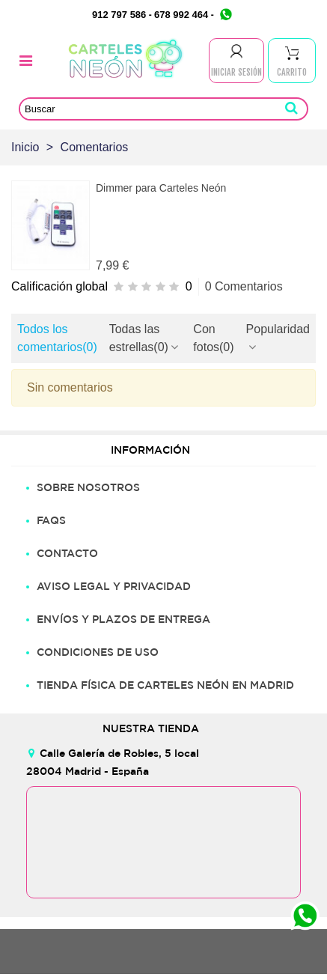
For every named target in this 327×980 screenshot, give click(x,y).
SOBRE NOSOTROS (88, 487)
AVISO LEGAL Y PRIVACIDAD (114, 586)
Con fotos (213, 338)
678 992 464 (181, 15)
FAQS (51, 520)
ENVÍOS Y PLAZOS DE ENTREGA (123, 619)
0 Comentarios (244, 286)
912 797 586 (119, 15)
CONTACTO (67, 553)
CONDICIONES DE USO (98, 652)
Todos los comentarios (57, 338)
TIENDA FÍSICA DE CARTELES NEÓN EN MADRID (165, 685)
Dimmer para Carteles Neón (161, 188)
